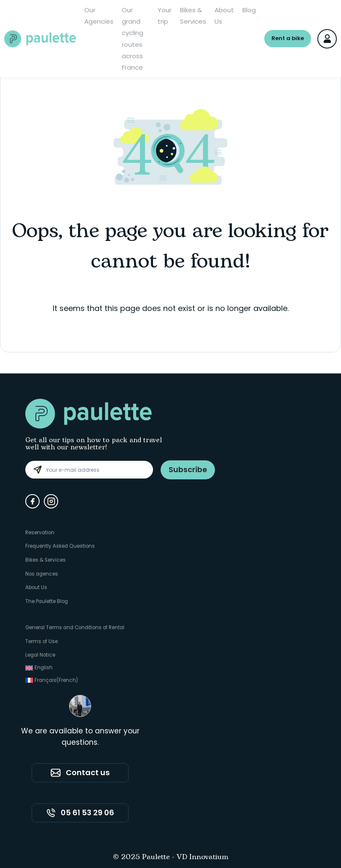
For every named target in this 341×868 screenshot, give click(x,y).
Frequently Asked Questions (60, 546)
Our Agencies (99, 16)
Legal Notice (41, 653)
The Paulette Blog (47, 600)
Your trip (165, 16)
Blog (249, 10)
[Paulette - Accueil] (40, 39)
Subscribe (188, 469)
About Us (224, 16)
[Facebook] (32, 501)
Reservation (40, 532)
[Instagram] (51, 501)
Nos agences (42, 573)
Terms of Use (42, 640)
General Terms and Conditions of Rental (77, 626)
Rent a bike (288, 38)
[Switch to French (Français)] (77, 679)
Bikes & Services (193, 16)
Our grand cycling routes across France (133, 39)
